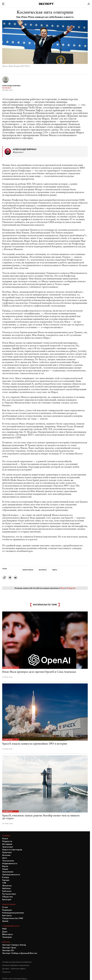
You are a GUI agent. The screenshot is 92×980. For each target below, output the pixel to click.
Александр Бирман (11, 86)
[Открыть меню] (3, 4)
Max (62, 588)
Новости (8, 668)
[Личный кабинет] (89, 4)
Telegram (71, 588)
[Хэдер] (46, 4)
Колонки (7, 88)
